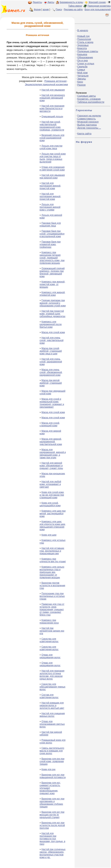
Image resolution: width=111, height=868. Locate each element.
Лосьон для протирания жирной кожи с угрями (50, 207)
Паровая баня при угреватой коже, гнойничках (50, 244)
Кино (80, 82)
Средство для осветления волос (49, 640)
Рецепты (37, 2)
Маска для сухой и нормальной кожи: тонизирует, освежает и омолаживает (52, 403)
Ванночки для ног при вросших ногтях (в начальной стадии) (52, 815)
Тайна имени (75, 6)
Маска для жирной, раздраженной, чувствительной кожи (51, 442)
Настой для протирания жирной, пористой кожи (50, 186)
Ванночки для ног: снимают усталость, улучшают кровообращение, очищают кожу (50, 788)
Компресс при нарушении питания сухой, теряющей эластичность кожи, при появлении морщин (52, 258)
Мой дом (82, 73)
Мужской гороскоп (88, 122)
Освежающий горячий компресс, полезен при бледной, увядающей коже (52, 272)
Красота (82, 48)
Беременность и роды (71, 2)
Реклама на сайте (73, 10)
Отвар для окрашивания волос (50, 656)
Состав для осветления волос (49, 696)
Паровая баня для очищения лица (50, 224)
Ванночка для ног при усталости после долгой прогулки (52, 825)
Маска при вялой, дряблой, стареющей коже (51, 383)
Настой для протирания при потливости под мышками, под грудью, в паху (52, 839)
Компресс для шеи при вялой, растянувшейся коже (52, 514)
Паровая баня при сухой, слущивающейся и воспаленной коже (52, 234)
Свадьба (82, 67)
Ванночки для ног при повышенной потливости (52, 776)
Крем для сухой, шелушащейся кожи (50, 504)
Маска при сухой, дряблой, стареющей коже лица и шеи (51, 351)
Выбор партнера (87, 125)
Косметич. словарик (89, 99)
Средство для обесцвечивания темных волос (52, 687)
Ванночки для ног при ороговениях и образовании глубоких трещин (52, 803)
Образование (85, 57)
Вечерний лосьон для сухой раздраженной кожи (52, 138)
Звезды (81, 79)
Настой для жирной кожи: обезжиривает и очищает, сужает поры (51, 466)
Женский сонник (97, 2)
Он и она (82, 60)
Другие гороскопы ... (89, 128)
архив (46, 10)
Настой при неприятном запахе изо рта (52, 631)
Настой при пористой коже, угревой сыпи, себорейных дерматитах (52, 314)
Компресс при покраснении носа (49, 621)
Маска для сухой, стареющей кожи (50, 424)
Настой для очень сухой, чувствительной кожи (51, 340)
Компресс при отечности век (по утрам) (53, 560)
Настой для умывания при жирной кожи (52, 176)
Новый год (83, 36)
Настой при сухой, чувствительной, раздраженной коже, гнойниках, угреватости (52, 126)
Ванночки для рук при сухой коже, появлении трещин (52, 761)
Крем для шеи (49, 535)
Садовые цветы (86, 96)
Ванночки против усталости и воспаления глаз (52, 586)
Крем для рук (49, 769)
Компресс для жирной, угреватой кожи (52, 294)
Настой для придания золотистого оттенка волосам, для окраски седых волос (52, 675)
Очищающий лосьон (52, 116)
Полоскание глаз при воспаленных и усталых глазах (52, 596)
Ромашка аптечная (55, 81)
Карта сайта (84, 134)
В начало (83, 30)
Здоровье (83, 45)
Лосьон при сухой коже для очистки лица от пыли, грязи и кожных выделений (53, 158)
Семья (81, 70)
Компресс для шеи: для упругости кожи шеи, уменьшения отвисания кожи (53, 526)
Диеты (51, 2)
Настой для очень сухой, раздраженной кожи (51, 362)
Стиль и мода (85, 42)
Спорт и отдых (86, 63)
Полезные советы (88, 51)
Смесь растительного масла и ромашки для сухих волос (52, 751)
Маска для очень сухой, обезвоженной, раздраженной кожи (51, 372)
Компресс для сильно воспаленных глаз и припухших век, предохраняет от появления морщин (52, 572)
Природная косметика (99, 6)
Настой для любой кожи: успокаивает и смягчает (50, 484)
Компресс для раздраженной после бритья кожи (50, 324)
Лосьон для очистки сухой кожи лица (51, 147)
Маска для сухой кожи (53, 332)
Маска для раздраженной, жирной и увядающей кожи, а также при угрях (53, 454)
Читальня (83, 76)
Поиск (59, 10)
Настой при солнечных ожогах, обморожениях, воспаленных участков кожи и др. (52, 853)
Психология (84, 39)
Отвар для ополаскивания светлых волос (52, 724)
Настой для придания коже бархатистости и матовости (52, 108)
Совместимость (86, 119)
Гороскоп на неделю (89, 116)
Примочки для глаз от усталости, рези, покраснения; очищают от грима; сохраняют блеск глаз (52, 610)
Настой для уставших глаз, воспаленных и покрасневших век (52, 551)
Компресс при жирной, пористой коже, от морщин (52, 284)
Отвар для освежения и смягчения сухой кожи (52, 168)
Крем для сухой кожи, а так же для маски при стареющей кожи (52, 495)
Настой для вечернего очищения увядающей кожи (52, 98)
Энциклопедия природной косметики (46, 84)
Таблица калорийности (91, 102)
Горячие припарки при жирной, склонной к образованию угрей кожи (53, 303)
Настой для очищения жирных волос (52, 715)
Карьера (82, 54)
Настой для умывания (53, 90)
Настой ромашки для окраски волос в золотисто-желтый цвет (52, 705)
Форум (37, 10)
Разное (81, 85)
